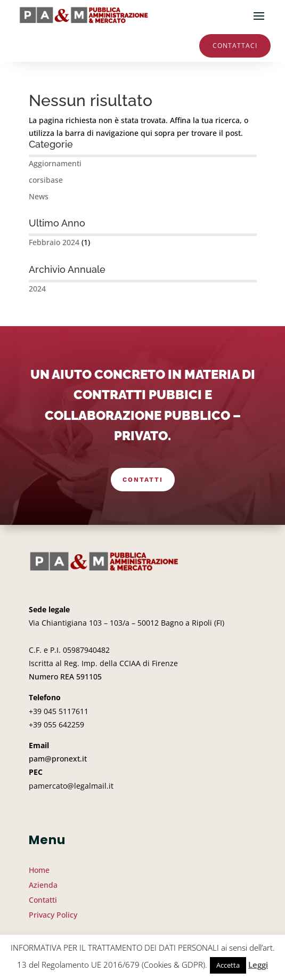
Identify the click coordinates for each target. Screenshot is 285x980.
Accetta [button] (228, 965)
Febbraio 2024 (54, 242)
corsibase (46, 180)
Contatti (143, 480)
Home (39, 870)
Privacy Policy (53, 915)
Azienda (43, 885)
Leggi (258, 965)
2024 (37, 289)
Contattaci (235, 46)
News (39, 196)
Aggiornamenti (55, 163)
